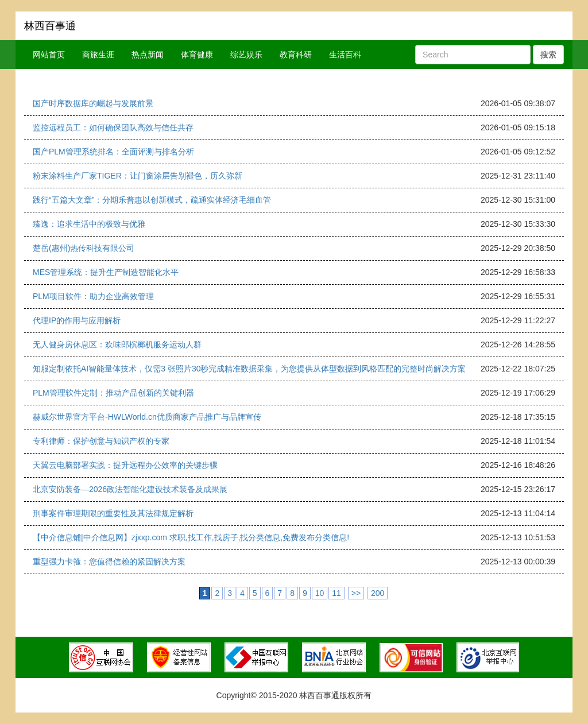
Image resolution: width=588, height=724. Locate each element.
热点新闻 (148, 55)
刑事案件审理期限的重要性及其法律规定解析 (113, 513)
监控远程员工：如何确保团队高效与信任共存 (113, 127)
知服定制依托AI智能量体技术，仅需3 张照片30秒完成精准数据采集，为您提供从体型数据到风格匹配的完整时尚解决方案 (249, 369)
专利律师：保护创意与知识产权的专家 (101, 441)
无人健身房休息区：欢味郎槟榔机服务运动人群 (117, 344)
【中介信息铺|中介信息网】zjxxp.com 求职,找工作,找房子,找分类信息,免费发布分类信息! (191, 537)
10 (320, 593)
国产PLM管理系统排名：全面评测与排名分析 (113, 152)
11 (336, 593)
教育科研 (296, 55)
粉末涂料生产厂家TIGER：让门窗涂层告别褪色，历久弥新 (138, 176)
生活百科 (345, 55)
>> (356, 593)
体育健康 (197, 55)
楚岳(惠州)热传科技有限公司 (84, 248)
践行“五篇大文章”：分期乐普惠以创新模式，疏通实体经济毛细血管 (152, 200)
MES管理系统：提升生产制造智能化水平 (106, 272)
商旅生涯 (98, 55)
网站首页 (49, 55)
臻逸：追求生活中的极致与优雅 (89, 224)
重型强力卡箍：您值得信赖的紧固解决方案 (109, 562)
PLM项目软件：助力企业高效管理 (93, 296)
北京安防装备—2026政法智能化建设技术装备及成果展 (130, 489)
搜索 (548, 55)
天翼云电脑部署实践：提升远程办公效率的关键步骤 (125, 465)
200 (378, 593)
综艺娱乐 (246, 55)
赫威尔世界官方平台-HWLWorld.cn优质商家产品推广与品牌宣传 (147, 417)
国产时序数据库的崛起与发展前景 (93, 103)
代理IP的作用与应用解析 (77, 320)
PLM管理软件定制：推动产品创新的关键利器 (113, 393)
